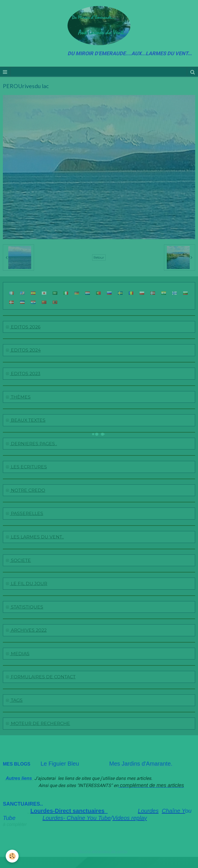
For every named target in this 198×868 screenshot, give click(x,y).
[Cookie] (12, 856)
